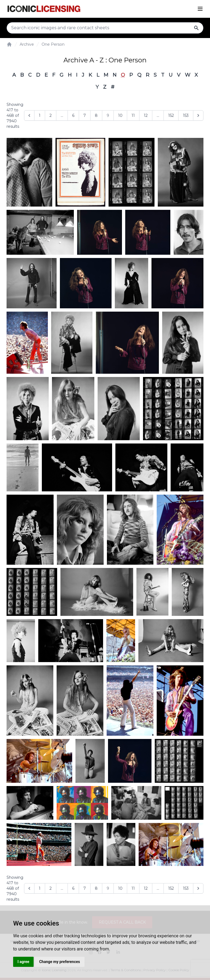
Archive (27, 44)
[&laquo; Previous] (29, 115)
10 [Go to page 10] (120, 115)
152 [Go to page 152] (171, 115)
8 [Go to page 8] (96, 115)
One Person (53, 44)
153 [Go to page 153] (186, 115)
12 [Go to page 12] (146, 115)
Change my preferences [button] (59, 962)
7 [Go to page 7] (85, 115)
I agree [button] (23, 962)
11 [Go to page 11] (133, 115)
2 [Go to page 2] (51, 115)
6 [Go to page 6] (73, 115)
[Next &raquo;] (198, 115)
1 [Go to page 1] (40, 115)
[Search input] (105, 28)
